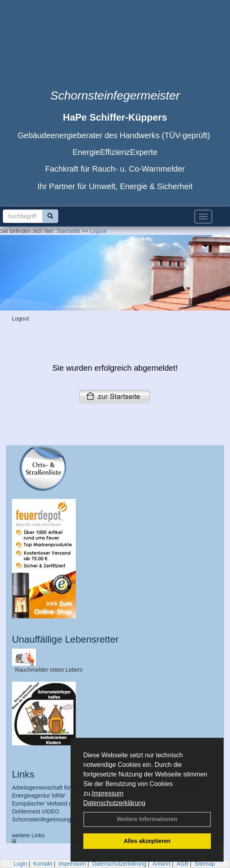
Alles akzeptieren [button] (147, 841)
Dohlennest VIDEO (35, 811)
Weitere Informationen (147, 819)
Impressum (107, 793)
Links (23, 774)
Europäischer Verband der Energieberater (64, 803)
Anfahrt (161, 864)
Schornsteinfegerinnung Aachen (51, 819)
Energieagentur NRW (38, 796)
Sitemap (205, 864)
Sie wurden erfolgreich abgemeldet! (115, 368)
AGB (183, 864)
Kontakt (43, 864)
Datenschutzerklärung (114, 803)
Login (20, 864)
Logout (98, 231)
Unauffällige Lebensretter (65, 639)
